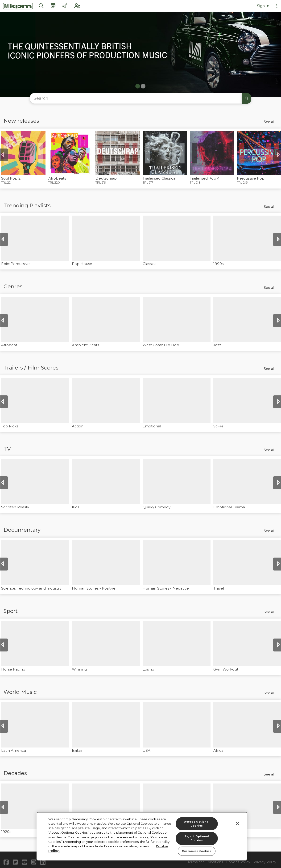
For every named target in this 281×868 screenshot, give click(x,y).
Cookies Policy (238, 862)
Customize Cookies (197, 851)
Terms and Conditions (205, 862)
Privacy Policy (265, 862)
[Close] (237, 824)
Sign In (263, 6)
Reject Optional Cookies (197, 838)
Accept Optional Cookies (197, 824)
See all (269, 122)
